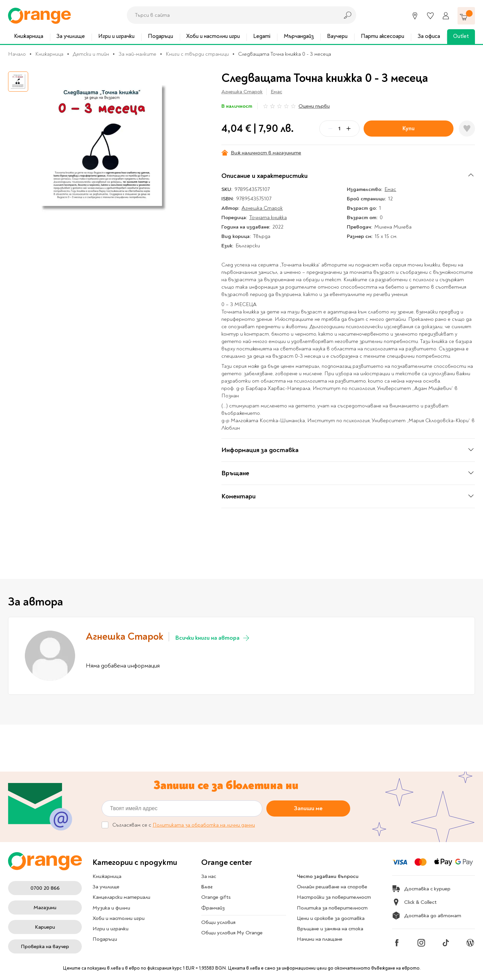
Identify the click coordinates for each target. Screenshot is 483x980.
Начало (17, 54)
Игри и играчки (116, 36)
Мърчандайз (299, 36)
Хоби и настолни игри (213, 36)
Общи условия (218, 922)
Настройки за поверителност (334, 897)
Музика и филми (111, 908)
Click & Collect (414, 902)
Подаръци (160, 36)
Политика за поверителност (332, 908)
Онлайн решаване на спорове (332, 887)
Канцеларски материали (121, 897)
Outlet (461, 36)
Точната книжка (268, 217)
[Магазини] (415, 16)
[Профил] (446, 16)
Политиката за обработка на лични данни (204, 825)
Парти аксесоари (383, 36)
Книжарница (29, 36)
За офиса (429, 36)
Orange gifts (216, 897)
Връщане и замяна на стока (330, 929)
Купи (409, 128)
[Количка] (466, 16)
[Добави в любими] (467, 129)
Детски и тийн (91, 54)
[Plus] (348, 129)
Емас (276, 92)
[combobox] (231, 15)
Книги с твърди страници (197, 54)
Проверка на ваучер (45, 946)
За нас (209, 876)
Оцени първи (314, 106)
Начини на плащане (320, 939)
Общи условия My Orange (232, 933)
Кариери (45, 927)
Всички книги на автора (213, 638)
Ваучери (337, 36)
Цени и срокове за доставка (331, 918)
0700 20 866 (45, 888)
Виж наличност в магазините (261, 153)
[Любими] (430, 16)
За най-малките (137, 54)
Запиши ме (308, 808)
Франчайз (213, 908)
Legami (262, 36)
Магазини (45, 908)
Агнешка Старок (242, 92)
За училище (71, 36)
